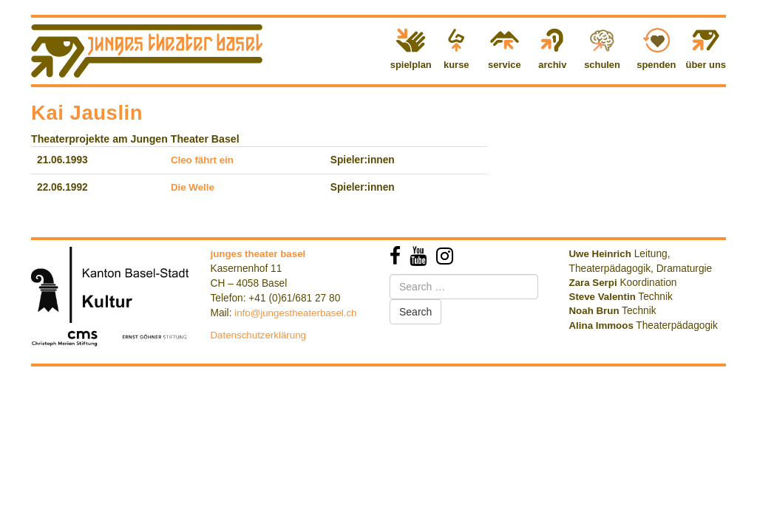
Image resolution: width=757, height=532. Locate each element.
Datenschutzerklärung (259, 335)
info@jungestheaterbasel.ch (295, 313)
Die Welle (193, 187)
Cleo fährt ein (202, 160)
